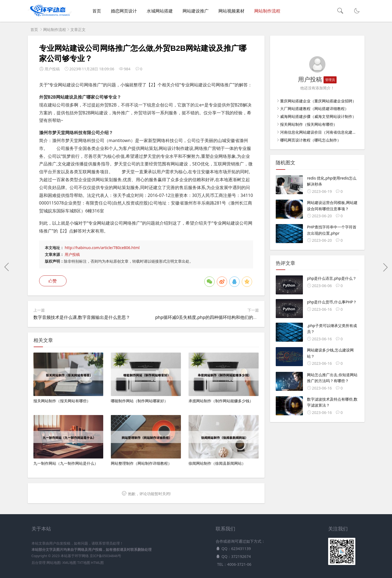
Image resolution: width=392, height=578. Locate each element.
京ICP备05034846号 (105, 556)
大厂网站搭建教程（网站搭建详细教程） (314, 109)
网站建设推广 (196, 11)
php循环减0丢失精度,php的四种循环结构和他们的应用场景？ (215, 317)
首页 (97, 11)
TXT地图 (84, 563)
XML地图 (69, 563)
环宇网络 (82, 556)
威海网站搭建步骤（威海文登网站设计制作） (318, 116)
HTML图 (97, 563)
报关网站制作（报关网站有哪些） (309, 124)
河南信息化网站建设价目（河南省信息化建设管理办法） (328, 132)
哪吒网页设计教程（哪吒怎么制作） (311, 140)
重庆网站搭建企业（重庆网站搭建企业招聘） (318, 101)
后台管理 (39, 563)
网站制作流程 (267, 11)
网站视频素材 (231, 11)
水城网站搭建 (160, 11)
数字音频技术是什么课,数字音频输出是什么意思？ (82, 317)
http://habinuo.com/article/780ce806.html (102, 248)
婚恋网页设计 (124, 11)
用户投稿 (72, 254)
